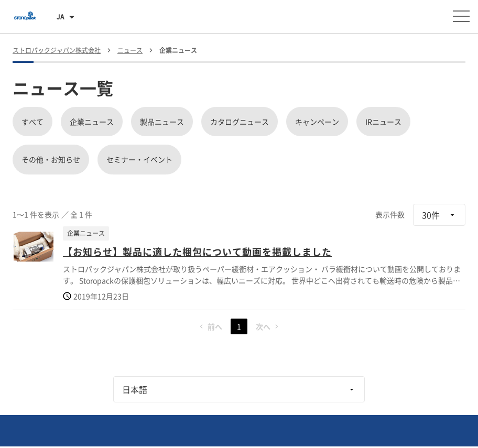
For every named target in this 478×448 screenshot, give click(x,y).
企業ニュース (92, 122)
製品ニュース (162, 122)
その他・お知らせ (51, 159)
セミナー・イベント (139, 159)
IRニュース (383, 122)
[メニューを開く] (461, 16)
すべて (32, 122)
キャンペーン (317, 122)
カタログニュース (240, 122)
